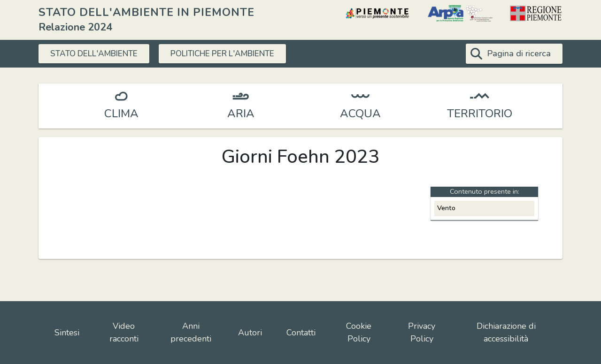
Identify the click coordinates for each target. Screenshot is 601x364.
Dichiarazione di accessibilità (506, 332)
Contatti (301, 333)
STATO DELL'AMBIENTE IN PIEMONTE (146, 12)
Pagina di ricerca (519, 53)
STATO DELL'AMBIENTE (98, 53)
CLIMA (121, 114)
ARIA (241, 114)
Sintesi (67, 333)
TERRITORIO (480, 114)
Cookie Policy (359, 332)
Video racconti (124, 332)
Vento (446, 208)
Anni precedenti (191, 332)
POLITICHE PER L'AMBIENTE (238, 53)
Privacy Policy (422, 332)
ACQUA (360, 114)
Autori (250, 333)
